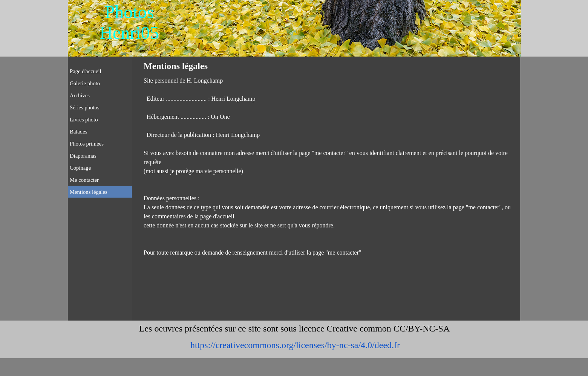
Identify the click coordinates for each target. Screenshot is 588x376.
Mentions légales (89, 192)
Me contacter (84, 180)
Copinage (80, 168)
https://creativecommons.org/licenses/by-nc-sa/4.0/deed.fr (295, 345)
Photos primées (87, 144)
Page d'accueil (86, 71)
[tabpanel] (330, 167)
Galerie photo (85, 83)
